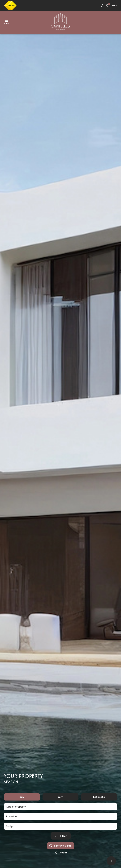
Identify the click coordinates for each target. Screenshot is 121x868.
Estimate (99, 798)
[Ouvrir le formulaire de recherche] (61, 837)
